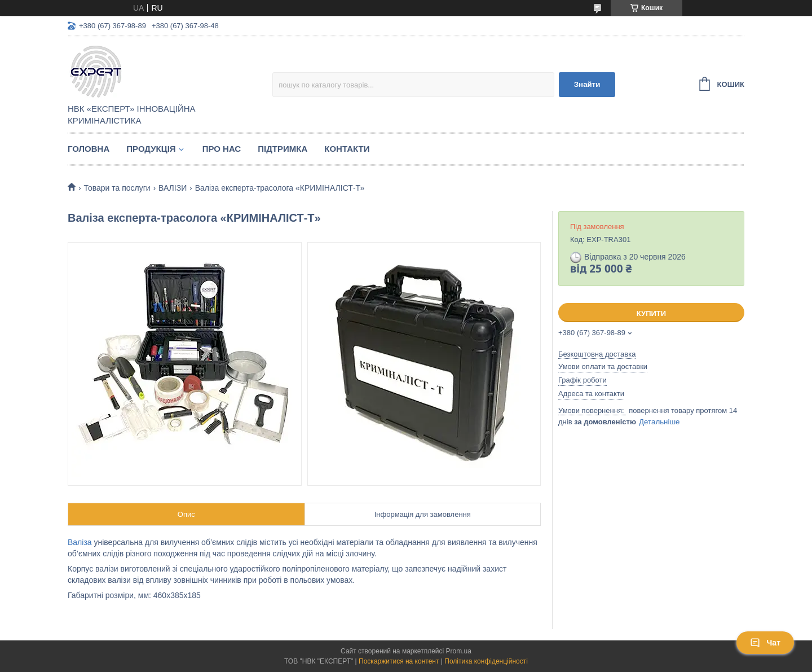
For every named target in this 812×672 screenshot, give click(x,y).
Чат (765, 643)
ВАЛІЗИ (173, 188)
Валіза (80, 542)
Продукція (151, 149)
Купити (651, 313)
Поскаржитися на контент (399, 661)
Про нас (222, 149)
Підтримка (283, 149)
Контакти (347, 149)
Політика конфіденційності (486, 661)
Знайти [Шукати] (587, 84)
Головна (89, 149)
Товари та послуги (117, 188)
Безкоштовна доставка (597, 354)
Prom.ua (459, 651)
